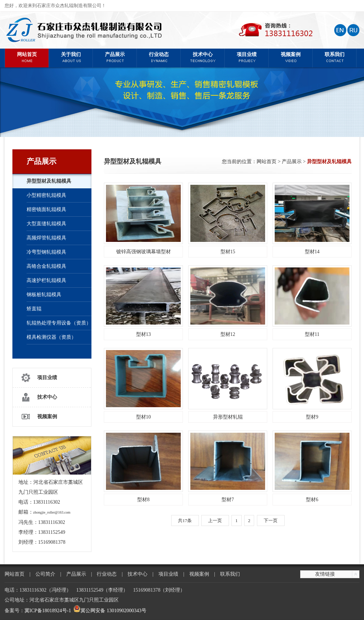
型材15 (228, 252)
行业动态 (159, 57)
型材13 (144, 334)
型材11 (312, 334)
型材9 (312, 417)
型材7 (228, 500)
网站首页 (27, 57)
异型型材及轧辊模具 (49, 181)
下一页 (271, 521)
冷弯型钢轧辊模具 (46, 252)
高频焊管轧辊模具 (46, 238)
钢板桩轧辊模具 (44, 295)
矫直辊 (34, 309)
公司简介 (45, 574)
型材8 (143, 500)
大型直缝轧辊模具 (46, 224)
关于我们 (71, 57)
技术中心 (203, 57)
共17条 (185, 521)
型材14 (312, 252)
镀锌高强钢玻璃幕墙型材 (144, 252)
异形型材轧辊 (228, 417)
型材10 (144, 417)
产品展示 (115, 57)
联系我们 (335, 57)
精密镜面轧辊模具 (46, 209)
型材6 (312, 500)
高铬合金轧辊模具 (46, 266)
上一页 (215, 521)
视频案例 (291, 57)
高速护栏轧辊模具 (46, 280)
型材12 (228, 334)
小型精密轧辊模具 (46, 195)
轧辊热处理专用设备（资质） (59, 323)
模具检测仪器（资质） (51, 337)
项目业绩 (247, 57)
